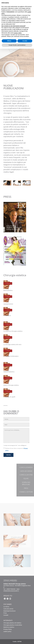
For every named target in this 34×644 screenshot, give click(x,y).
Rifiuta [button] (9, 41)
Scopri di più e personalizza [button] (17, 45)
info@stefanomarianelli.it (11, 591)
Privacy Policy (8, 629)
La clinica (6, 607)
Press (5, 613)
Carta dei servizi (8, 609)
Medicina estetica (9, 627)
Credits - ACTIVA (17, 642)
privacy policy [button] (18, 33)
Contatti (6, 615)
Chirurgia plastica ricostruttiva (13, 625)
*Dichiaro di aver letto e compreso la (16, 449)
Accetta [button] (25, 41)
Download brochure (9, 611)
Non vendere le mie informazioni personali (13, 26)
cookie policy (7, 631)
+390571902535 (11, 589)
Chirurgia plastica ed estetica (12, 623)
